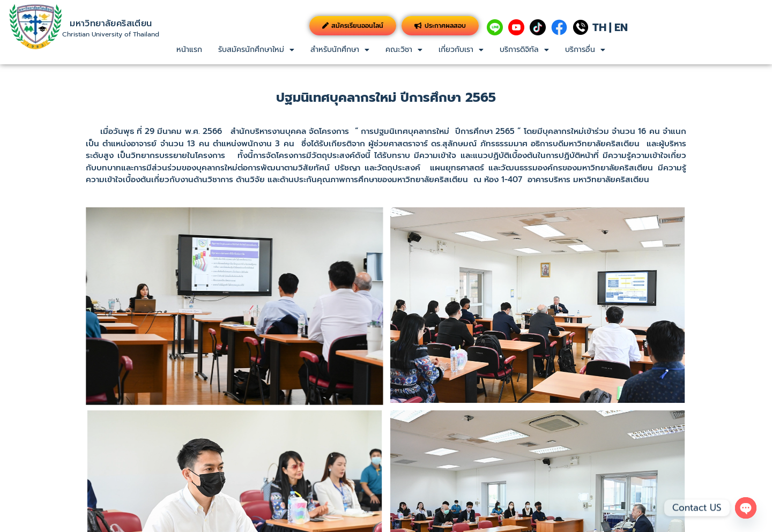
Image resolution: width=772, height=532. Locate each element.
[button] (256, 50)
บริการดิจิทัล (524, 50)
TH (599, 27)
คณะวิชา (404, 50)
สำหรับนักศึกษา (340, 50)
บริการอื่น (585, 50)
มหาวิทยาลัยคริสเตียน (111, 24)
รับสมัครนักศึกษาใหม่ (256, 50)
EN (621, 27)
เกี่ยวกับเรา (461, 50)
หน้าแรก (189, 50)
